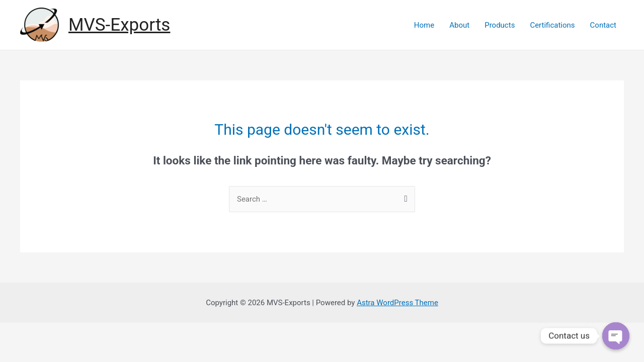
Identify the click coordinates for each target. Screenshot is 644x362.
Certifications (552, 25)
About (459, 25)
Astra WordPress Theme (397, 303)
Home (424, 25)
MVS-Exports (119, 25)
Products (500, 25)
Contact (603, 25)
